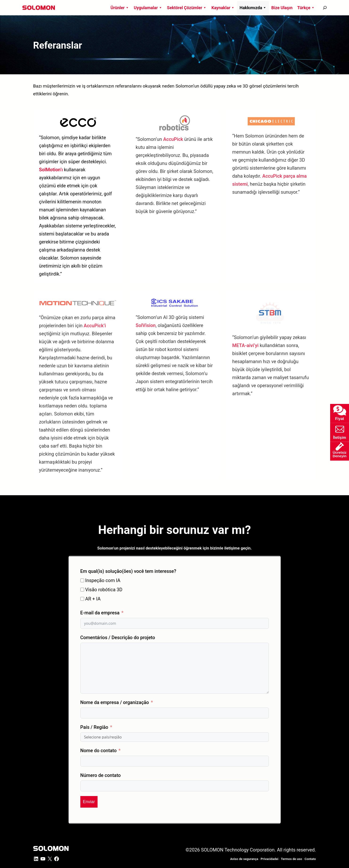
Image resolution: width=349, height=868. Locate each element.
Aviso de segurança (244, 859)
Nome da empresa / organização (115, 702)
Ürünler (120, 8)
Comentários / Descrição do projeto (118, 637)
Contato (310, 859)
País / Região (94, 727)
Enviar (89, 802)
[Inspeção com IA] (82, 580)
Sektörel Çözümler (187, 8)
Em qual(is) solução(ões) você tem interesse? (128, 571)
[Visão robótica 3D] (82, 590)
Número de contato (101, 775)
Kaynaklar (223, 8)
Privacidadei (269, 859)
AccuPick (173, 139)
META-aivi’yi (246, 345)
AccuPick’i (95, 326)
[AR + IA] (82, 599)
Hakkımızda (253, 8)
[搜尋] (325, 8)
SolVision (146, 325)
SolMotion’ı (51, 170)
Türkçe (306, 8)
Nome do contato (99, 751)
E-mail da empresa (100, 613)
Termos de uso (292, 859)
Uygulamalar (148, 8)
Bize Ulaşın (282, 8)
